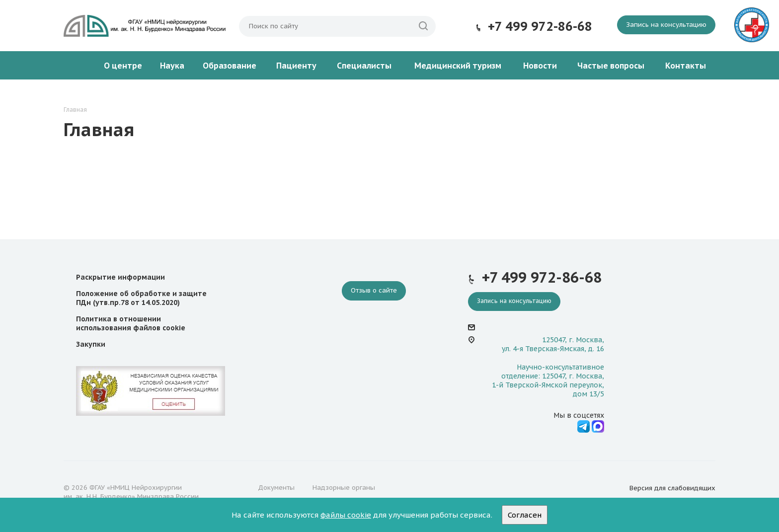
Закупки (91, 344)
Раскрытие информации (120, 277)
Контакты (686, 66)
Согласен (525, 515)
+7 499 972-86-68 (540, 26)
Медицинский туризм (458, 66)
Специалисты (364, 66)
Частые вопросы (611, 66)
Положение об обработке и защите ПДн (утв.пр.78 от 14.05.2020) (141, 298)
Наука (172, 66)
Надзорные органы (344, 488)
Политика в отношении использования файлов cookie (131, 323)
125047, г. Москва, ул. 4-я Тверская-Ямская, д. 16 (553, 344)
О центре (123, 66)
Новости (540, 66)
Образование (230, 66)
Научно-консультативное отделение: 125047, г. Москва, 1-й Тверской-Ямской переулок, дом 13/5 (548, 381)
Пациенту (296, 66)
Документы (276, 488)
